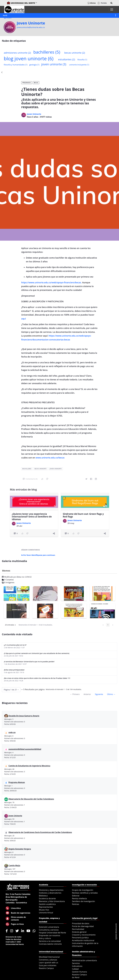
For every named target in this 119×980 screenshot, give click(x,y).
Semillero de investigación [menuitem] (84, 901)
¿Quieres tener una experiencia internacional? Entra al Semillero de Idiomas (32, 517)
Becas (36, 83)
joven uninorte (54, 64)
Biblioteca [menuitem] (43, 896)
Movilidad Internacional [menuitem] (49, 957)
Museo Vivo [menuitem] (44, 910)
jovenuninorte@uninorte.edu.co (31, 27)
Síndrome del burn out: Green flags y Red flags (83, 515)
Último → (111, 694)
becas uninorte (75, 53)
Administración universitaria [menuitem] (84, 960)
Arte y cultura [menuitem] (45, 938)
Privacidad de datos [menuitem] (81, 923)
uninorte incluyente (79, 65)
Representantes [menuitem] (46, 907)
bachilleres (47, 52)
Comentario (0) (30, 479)
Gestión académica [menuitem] (47, 904)
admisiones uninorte (17, 53)
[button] (111, 3)
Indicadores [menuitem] (77, 966)
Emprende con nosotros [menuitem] (50, 935)
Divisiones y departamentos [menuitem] (51, 890)
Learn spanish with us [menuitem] (49, 963)
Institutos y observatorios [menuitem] (50, 893)
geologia (34, 65)
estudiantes (67, 59)
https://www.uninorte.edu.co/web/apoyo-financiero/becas (51, 282)
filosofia (82, 60)
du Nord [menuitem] (76, 977)
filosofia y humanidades (16, 65)
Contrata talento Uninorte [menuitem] (50, 944)
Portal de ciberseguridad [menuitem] (83, 926)
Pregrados (27, 83)
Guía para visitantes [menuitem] (48, 965)
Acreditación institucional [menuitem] (83, 940)
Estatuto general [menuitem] (79, 932)
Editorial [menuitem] (76, 896)
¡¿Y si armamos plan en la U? (15, 645)
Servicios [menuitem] (76, 963)
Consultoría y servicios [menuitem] (49, 930)
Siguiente (99, 694)
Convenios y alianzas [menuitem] (48, 960)
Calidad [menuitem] (75, 969)
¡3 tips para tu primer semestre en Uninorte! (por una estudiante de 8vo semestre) (37, 653)
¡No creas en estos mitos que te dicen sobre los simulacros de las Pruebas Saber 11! (37, 678)
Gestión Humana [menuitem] (80, 972)
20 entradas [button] (11, 625)
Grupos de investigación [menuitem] (83, 890)
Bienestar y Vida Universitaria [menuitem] (52, 901)
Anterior (87, 694)
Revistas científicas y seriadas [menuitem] (85, 893)
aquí (24, 319)
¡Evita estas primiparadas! (14, 670)
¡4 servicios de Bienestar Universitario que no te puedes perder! (29, 662)
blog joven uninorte (29, 58)
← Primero (75, 694)
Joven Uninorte (31, 23)
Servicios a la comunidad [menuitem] (50, 941)
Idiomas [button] (92, 3)
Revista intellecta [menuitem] (79, 898)
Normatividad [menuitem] (78, 929)
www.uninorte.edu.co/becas (50, 458)
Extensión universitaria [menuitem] (49, 927)
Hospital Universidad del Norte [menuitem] (53, 933)
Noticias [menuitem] (76, 904)
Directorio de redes (14, 937)
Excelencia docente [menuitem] (47, 898)
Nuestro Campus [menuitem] (46, 968)
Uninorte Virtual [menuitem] (46, 913)
